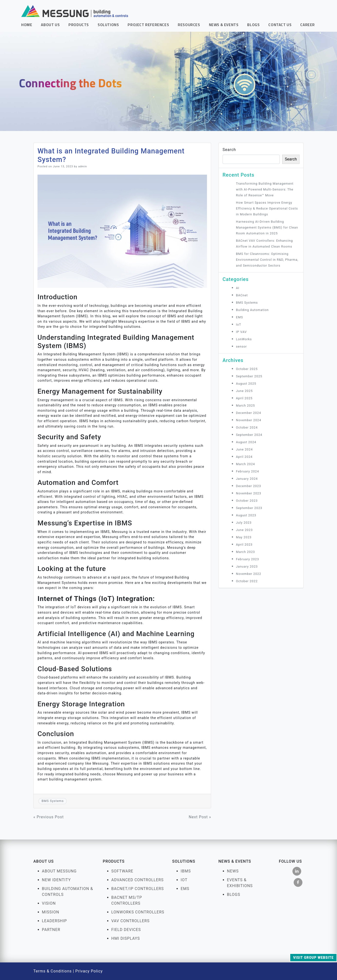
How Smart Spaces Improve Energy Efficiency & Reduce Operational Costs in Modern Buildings (267, 208)
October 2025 (247, 369)
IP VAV (241, 332)
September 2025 (249, 376)
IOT (184, 880)
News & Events (224, 25)
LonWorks (244, 339)
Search (229, 150)
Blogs (253, 25)
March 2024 (245, 464)
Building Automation (252, 310)
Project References (148, 25)
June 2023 (244, 530)
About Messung (59, 871)
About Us (50, 25)
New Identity (56, 880)
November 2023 (249, 493)
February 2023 (248, 559)
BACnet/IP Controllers (138, 889)
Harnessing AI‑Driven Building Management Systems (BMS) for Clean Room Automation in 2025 (267, 227)
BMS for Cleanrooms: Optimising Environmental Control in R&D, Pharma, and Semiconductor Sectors (267, 260)
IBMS (186, 871)
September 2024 (249, 435)
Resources (189, 25)
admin (83, 166)
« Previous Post (49, 817)
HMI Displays (126, 938)
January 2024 (247, 479)
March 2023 (245, 552)
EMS (239, 317)
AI (238, 288)
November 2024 (249, 420)
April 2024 (244, 457)
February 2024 (248, 471)
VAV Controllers (130, 921)
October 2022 (247, 581)
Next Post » (200, 817)
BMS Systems (53, 801)
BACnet (242, 295)
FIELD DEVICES (126, 930)
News (233, 871)
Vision (49, 903)
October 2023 (247, 501)
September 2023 (249, 508)
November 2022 (249, 574)
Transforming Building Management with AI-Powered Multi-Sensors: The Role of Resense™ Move (265, 189)
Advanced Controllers (137, 880)
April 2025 (244, 398)
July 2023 (244, 523)
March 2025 (245, 405)
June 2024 (244, 449)
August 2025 (246, 384)
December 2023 (248, 486)
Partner (51, 930)
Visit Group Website (313, 958)
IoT (239, 325)
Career (308, 25)
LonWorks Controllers (138, 912)
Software (122, 871)
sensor (241, 346)
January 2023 (247, 566)
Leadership (54, 921)
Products (79, 25)
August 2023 (246, 515)
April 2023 (244, 545)
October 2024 (247, 427)
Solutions (108, 25)
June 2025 (244, 391)
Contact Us (280, 25)
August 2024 (246, 442)
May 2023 (244, 537)
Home (27, 25)
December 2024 (248, 413)
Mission (51, 912)
